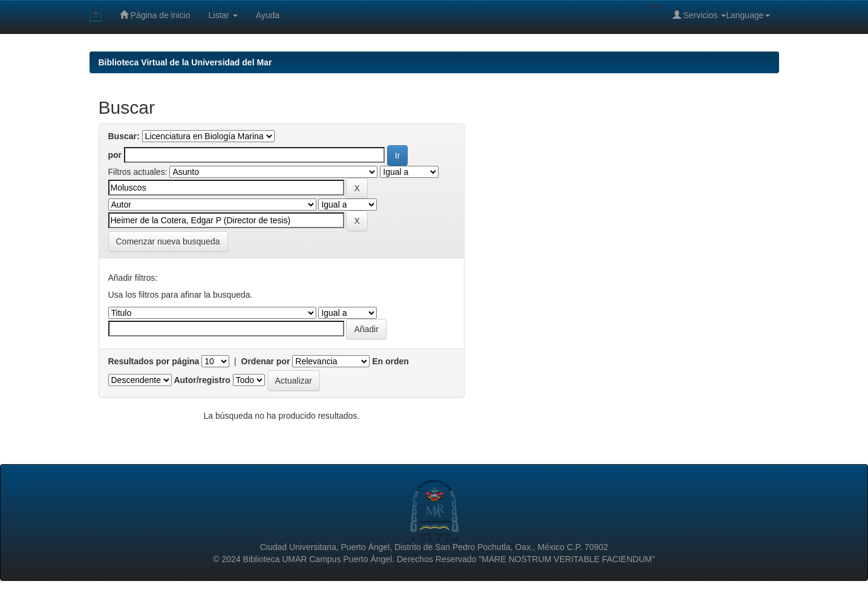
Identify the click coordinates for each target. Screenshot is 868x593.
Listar (223, 15)
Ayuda (268, 15)
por (115, 155)
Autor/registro (202, 380)
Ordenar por (266, 361)
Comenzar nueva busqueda (168, 241)
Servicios (700, 15)
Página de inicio (155, 15)
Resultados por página (154, 361)
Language (748, 15)
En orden (390, 361)
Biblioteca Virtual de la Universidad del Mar (185, 62)
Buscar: (124, 136)
